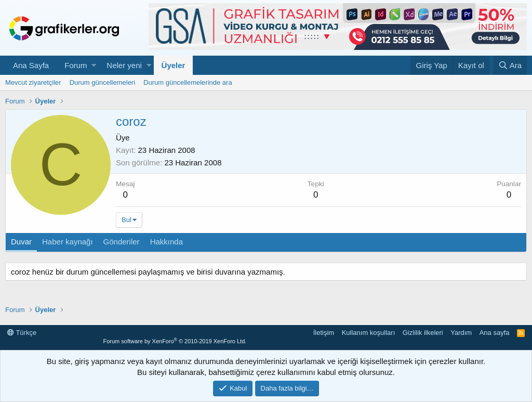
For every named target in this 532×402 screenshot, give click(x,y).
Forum (76, 65)
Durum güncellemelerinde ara (188, 82)
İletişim (324, 333)
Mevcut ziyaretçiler (33, 82)
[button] (94, 65)
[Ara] (510, 65)
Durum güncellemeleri (102, 82)
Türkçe (22, 333)
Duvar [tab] (21, 242)
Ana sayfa (495, 333)
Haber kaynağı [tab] (68, 242)
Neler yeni (124, 65)
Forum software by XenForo (175, 341)
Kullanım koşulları (369, 333)
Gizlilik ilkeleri (423, 333)
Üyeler (174, 65)
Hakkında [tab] (167, 242)
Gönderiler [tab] (122, 242)
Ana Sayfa (31, 65)
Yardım (461, 333)
